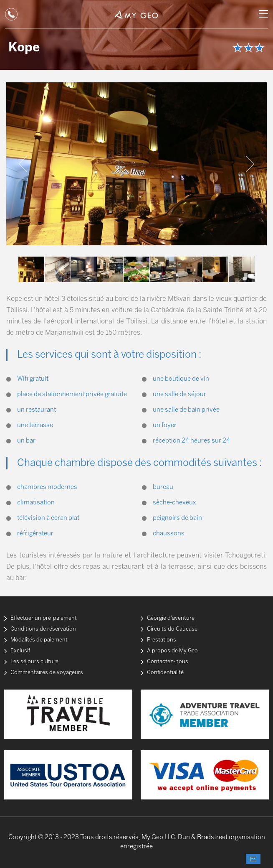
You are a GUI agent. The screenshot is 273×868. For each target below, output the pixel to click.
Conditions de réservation (43, 629)
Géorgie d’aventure (171, 618)
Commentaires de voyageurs (47, 673)
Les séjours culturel (35, 662)
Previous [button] (23, 164)
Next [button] (250, 164)
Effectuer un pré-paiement (44, 618)
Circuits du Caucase (172, 629)
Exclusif (20, 651)
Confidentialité (165, 673)
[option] (136, 164)
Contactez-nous (168, 662)
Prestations (162, 640)
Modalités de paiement (39, 640)
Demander (253, 859)
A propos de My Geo (172, 651)
